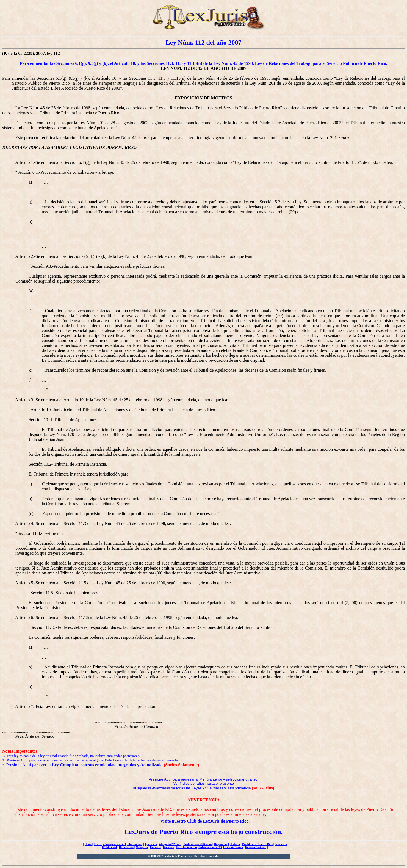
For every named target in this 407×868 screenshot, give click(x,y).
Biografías (221, 844)
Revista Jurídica (256, 847)
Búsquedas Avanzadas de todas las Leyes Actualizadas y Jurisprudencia (192, 788)
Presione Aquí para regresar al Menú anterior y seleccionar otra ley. (203, 779)
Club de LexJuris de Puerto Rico (218, 821)
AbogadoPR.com (170, 844)
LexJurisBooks (233, 847)
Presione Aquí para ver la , (85, 765)
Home (88, 844)
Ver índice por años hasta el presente (203, 783)
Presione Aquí (18, 760)
